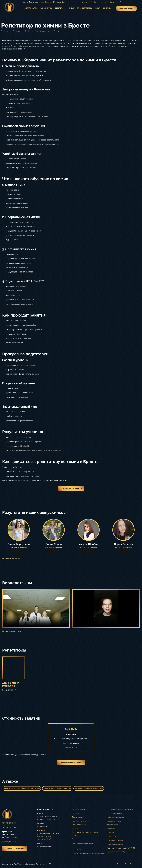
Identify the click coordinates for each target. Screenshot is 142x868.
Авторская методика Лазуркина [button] (26, 89)
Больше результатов (11, 558)
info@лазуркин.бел (9, 842)
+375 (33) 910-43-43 (44, 836)
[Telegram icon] (130, 2)
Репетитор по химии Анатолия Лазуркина (22, 788)
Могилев (57, 2)
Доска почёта (77, 817)
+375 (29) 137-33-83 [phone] (88, 2)
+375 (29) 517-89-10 (9, 827)
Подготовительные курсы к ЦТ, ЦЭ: (120, 809)
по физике (111, 829)
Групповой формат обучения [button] (24, 126)
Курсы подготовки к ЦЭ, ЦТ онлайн (120, 852)
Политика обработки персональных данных (88, 854)
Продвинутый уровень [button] (19, 383)
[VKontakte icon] (126, 2)
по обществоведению (115, 844)
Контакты (76, 829)
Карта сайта (77, 850)
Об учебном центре (79, 809)
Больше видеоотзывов (12, 631)
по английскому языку (115, 813)
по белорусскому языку (116, 817)
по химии (110, 833)
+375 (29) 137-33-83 (9, 823)
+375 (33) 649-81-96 (44, 839)
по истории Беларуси (115, 840)
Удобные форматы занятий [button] (22, 154)
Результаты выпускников (81, 821)
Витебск (49, 2)
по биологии (112, 836)
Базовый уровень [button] (15, 360)
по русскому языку (114, 821)
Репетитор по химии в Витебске (57, 788)
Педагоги (76, 813)
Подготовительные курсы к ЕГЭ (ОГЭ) (121, 848)
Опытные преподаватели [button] (21, 66)
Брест (64, 2)
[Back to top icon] (137, 865)
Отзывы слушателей (80, 825)
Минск (42, 2)
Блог (74, 839)
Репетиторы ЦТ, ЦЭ (21, 31)
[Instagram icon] (120, 2)
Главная (4, 31)
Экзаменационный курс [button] (20, 407)
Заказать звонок (126, 8)
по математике (113, 825)
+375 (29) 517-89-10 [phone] (107, 2)
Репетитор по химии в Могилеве (89, 788)
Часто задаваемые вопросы (82, 843)
